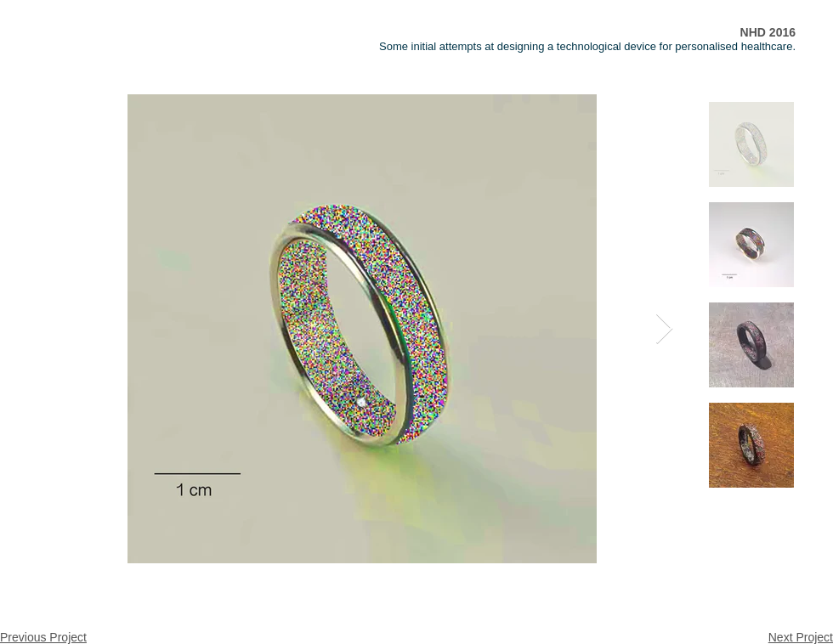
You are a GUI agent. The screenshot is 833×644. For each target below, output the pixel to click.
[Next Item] (664, 329)
